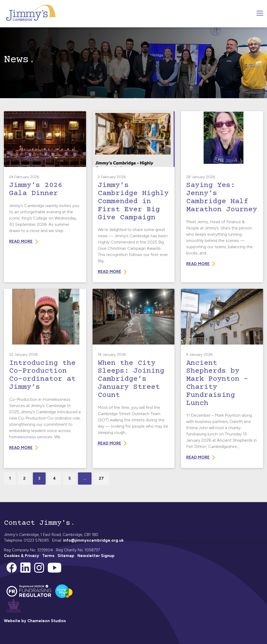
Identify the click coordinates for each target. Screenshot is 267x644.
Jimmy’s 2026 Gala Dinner (36, 189)
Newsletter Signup (96, 556)
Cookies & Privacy (22, 556)
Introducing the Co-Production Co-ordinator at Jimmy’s (42, 375)
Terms (48, 556)
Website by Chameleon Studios (35, 621)
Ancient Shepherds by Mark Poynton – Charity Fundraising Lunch (217, 383)
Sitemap (66, 556)
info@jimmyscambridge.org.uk (93, 540)
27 (101, 478)
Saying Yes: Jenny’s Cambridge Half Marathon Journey (222, 197)
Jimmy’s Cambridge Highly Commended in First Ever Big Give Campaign (133, 201)
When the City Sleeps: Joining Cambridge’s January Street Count (131, 379)
